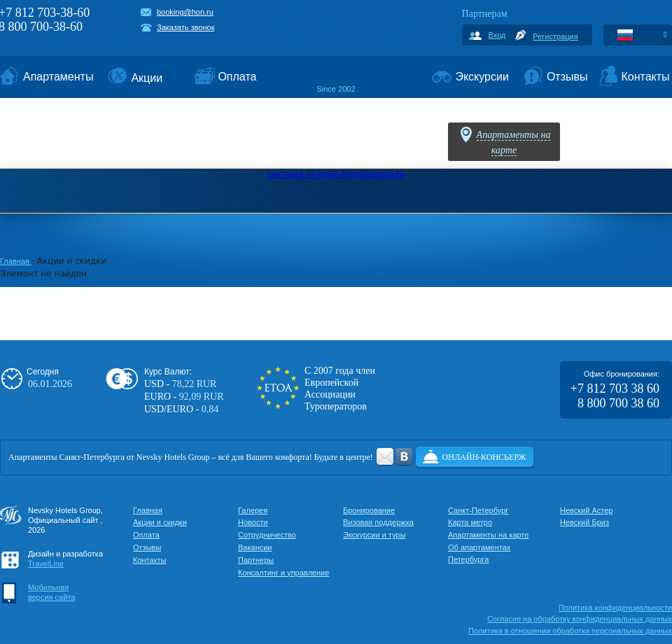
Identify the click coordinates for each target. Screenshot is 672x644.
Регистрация (555, 36)
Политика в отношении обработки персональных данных (570, 631)
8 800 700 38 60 (618, 403)
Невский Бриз (584, 522)
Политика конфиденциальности (615, 608)
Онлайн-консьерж (484, 457)
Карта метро (470, 522)
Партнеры (256, 560)
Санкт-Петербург (478, 510)
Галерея (253, 510)
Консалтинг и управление (283, 573)
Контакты (150, 560)
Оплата (146, 535)
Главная (16, 261)
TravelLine (46, 563)
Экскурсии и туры (374, 535)
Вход (497, 35)
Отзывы (147, 547)
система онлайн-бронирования (336, 174)
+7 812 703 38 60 (615, 388)
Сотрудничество (267, 535)
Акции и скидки (160, 522)
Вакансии (255, 547)
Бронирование (369, 510)
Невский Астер (586, 510)
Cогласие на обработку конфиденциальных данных (580, 619)
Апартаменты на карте (488, 535)
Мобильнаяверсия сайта (51, 592)
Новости (253, 522)
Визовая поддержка (378, 522)
